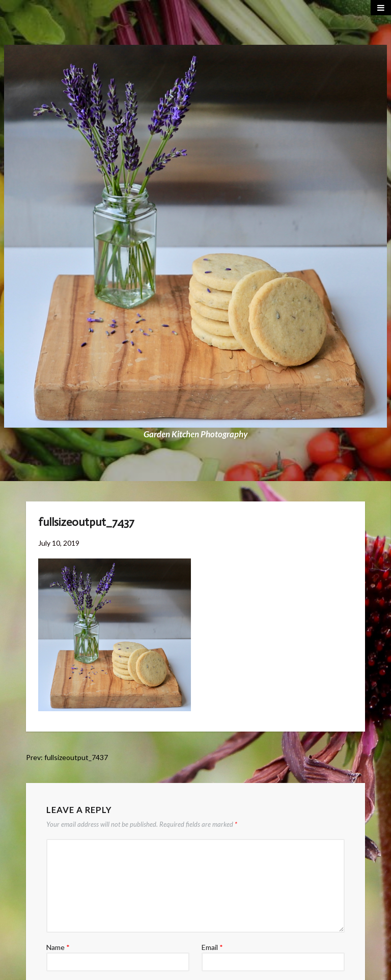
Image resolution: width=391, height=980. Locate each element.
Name (58, 947)
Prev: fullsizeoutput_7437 (67, 757)
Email (212, 947)
